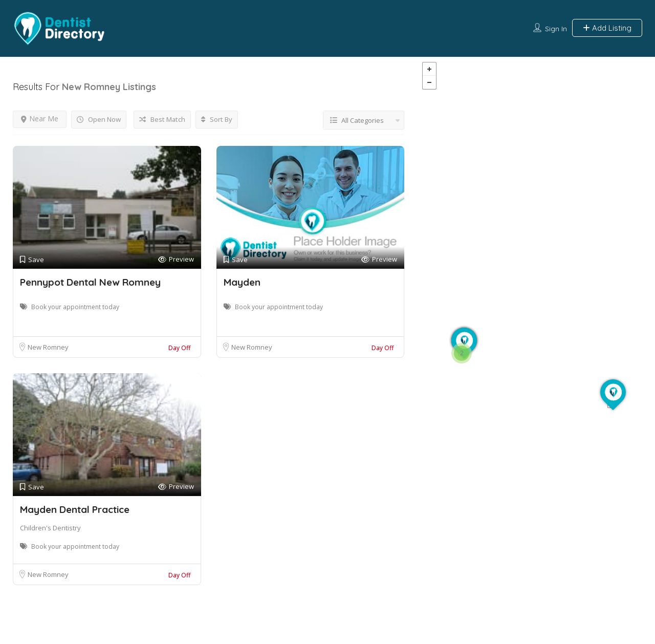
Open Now (99, 119)
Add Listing (607, 28)
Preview (176, 259)
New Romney (48, 347)
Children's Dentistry (50, 528)
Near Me (40, 119)
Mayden (242, 282)
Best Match (162, 119)
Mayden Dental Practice (75, 509)
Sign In (556, 29)
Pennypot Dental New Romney (90, 282)
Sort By (217, 119)
